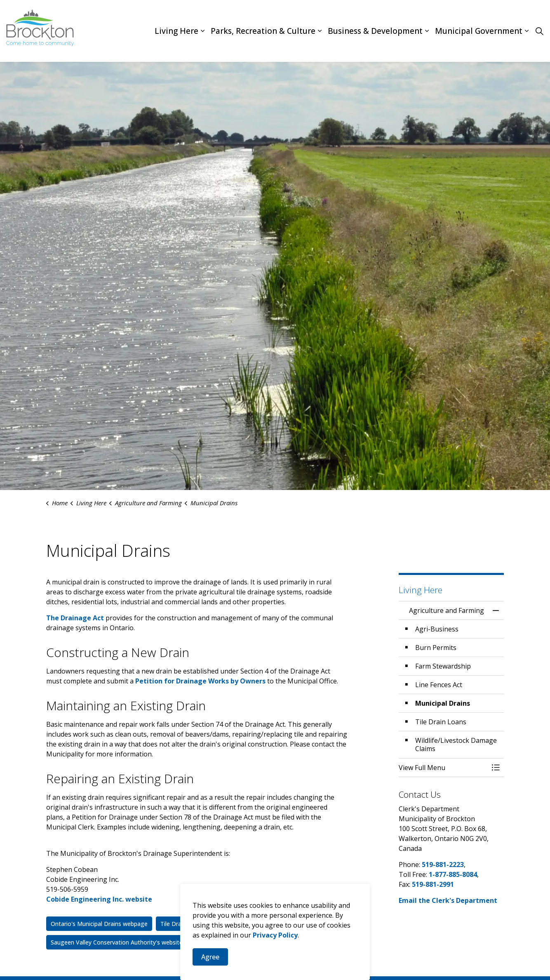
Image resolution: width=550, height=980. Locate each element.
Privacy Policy (275, 970)
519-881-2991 (433, 884)
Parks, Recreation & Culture (263, 31)
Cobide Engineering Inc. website (99, 899)
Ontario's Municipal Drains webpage (99, 924)
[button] (443, 768)
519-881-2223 (443, 865)
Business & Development (375, 31)
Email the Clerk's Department (448, 900)
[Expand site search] (539, 31)
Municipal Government (479, 31)
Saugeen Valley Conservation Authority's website (117, 942)
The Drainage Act (75, 618)
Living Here (176, 31)
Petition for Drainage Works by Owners (200, 681)
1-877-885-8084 (453, 874)
